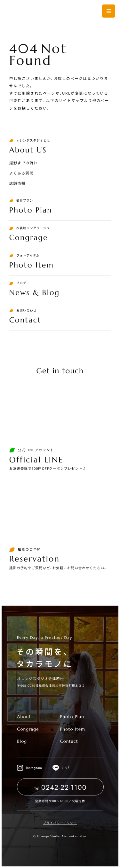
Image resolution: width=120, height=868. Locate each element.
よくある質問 (21, 173)
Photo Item (72, 729)
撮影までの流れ (24, 163)
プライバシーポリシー (60, 823)
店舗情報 (17, 183)
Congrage (28, 729)
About (24, 717)
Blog (22, 741)
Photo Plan (72, 717)
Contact (69, 741)
